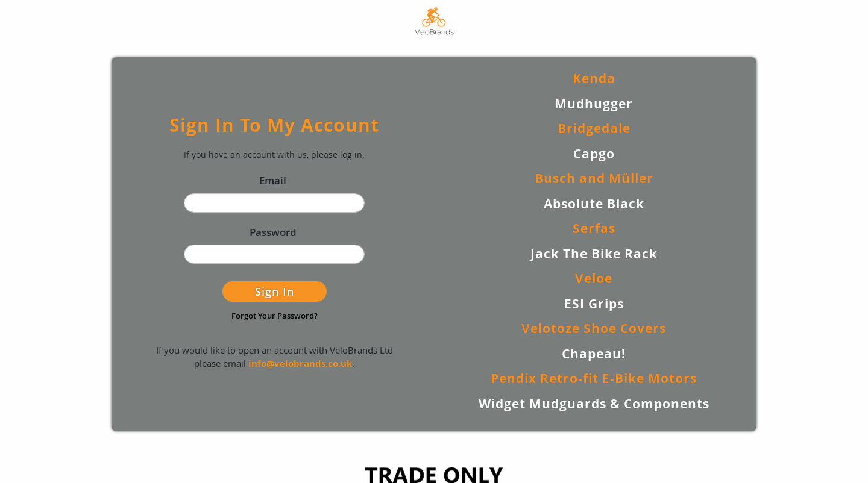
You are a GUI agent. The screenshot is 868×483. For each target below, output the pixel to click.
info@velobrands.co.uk (300, 363)
